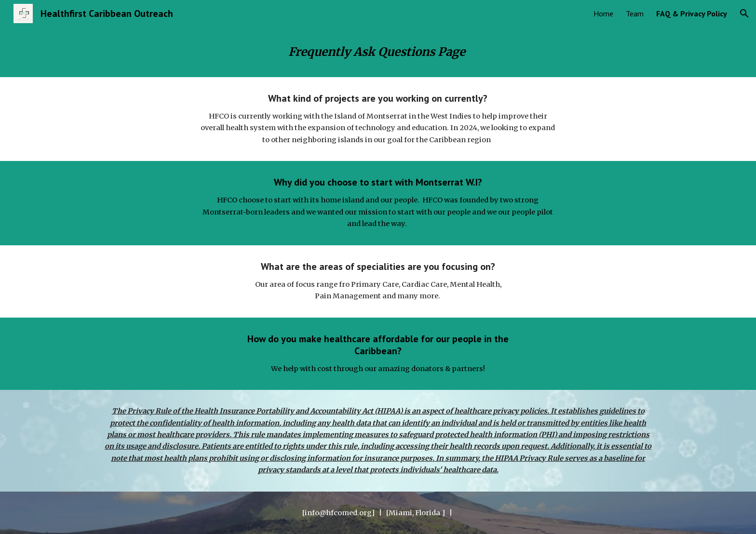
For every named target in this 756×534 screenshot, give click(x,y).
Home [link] (603, 13)
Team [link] (635, 13)
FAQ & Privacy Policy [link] (692, 13)
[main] (378, 52)
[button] (744, 13)
